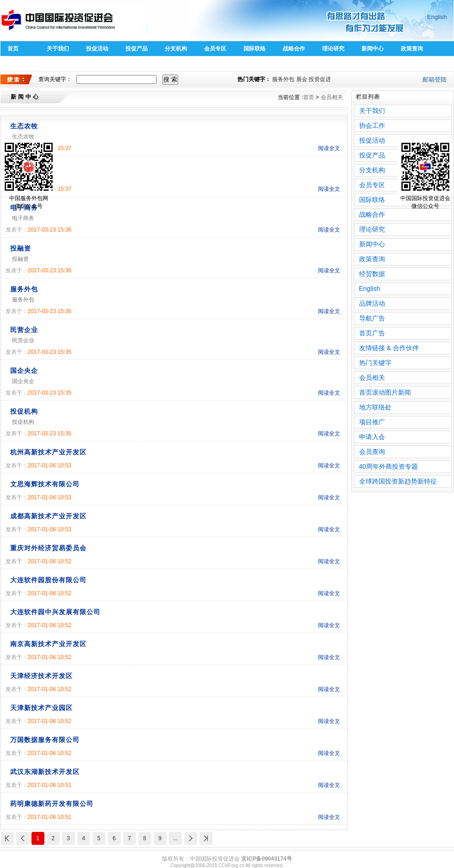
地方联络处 (375, 407)
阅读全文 (329, 148)
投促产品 (137, 49)
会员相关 (332, 97)
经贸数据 (372, 274)
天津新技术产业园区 (41, 708)
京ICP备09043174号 (266, 859)
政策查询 (412, 49)
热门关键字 (375, 363)
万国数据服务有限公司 (45, 740)
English (437, 17)
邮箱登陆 (435, 79)
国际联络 (255, 49)
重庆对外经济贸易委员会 (48, 548)
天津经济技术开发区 (41, 676)
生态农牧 (24, 126)
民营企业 (24, 330)
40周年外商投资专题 (389, 466)
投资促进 (320, 79)
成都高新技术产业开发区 (48, 516)
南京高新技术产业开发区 (48, 644)
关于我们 (58, 49)
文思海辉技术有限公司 (45, 484)
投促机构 (24, 411)
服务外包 (283, 79)
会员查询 (372, 452)
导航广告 (372, 318)
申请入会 (372, 437)
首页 (13, 49)
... (175, 838)
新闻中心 (373, 49)
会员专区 (215, 49)
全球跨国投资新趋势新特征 (398, 481)
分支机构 (176, 49)
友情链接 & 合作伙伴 (389, 348)
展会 (302, 79)
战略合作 (294, 49)
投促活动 (97, 49)
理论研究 (333, 49)
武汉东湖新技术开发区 (45, 772)
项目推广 (372, 422)
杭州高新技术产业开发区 (48, 452)
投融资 (21, 248)
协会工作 (372, 126)
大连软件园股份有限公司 (48, 580)
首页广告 (372, 333)
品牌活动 (372, 303)
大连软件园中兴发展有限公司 (55, 612)
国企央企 (24, 371)
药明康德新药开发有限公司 (52, 804)
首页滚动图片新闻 (385, 392)
